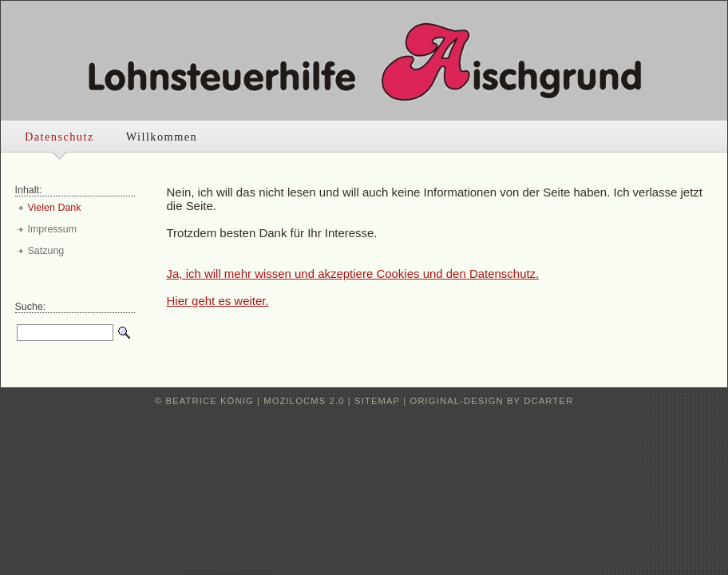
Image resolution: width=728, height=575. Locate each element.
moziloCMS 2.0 (304, 401)
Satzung (46, 251)
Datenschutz (59, 137)
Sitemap (377, 401)
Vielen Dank (55, 208)
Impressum (53, 229)
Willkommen (162, 137)
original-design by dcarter (492, 401)
